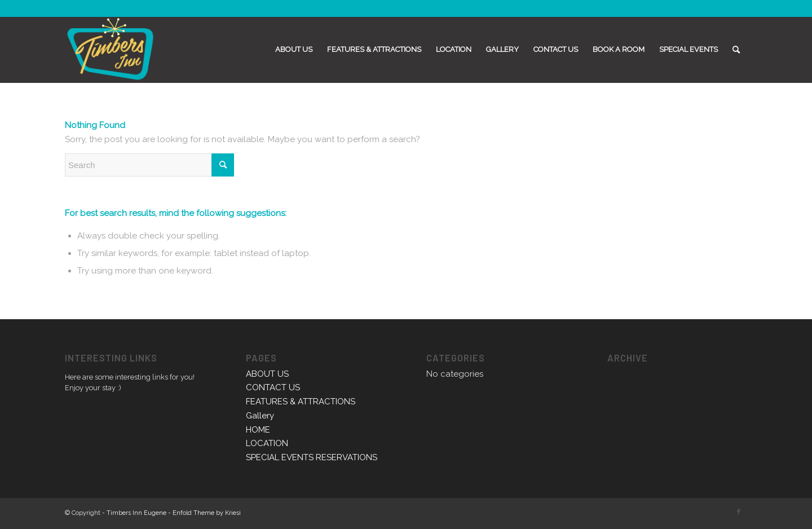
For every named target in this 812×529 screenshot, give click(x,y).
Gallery (260, 416)
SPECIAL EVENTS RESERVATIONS (312, 457)
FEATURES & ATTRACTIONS (301, 402)
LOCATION (267, 443)
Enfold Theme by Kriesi (207, 513)
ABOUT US (267, 374)
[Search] (736, 50)
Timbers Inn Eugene (136, 513)
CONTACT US (273, 387)
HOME (258, 430)
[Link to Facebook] (739, 512)
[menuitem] (294, 50)
